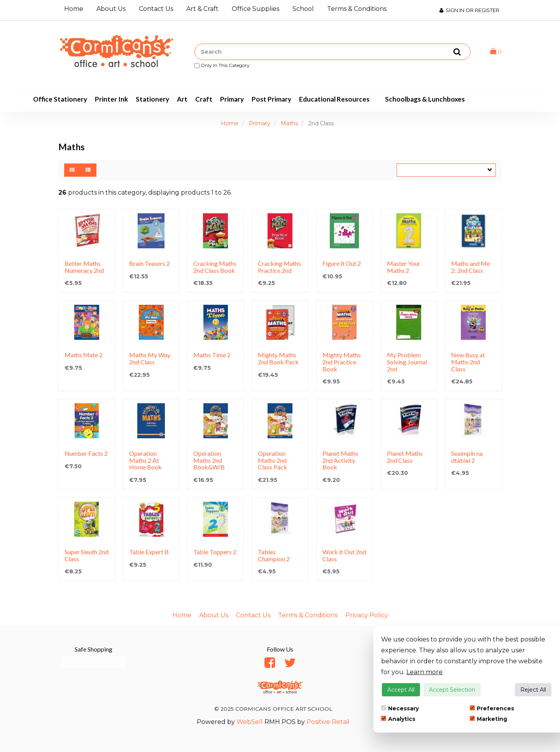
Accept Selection (452, 690)
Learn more (424, 672)
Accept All (401, 690)
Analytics (398, 719)
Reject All (533, 690)
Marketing (488, 719)
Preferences (492, 708)
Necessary (400, 708)
